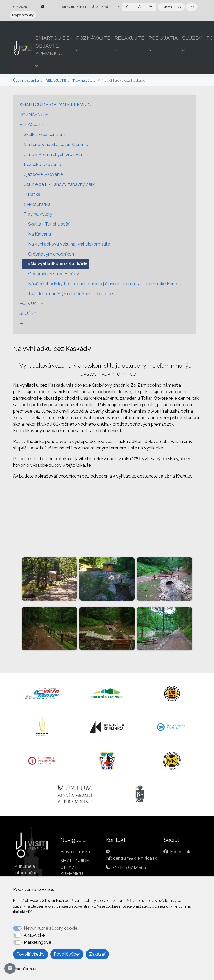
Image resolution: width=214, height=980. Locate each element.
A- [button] (128, 7)
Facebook (180, 852)
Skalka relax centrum (44, 135)
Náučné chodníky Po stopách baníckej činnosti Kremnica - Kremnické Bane (103, 284)
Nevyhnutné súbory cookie (51, 928)
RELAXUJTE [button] (129, 38)
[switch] (17, 935)
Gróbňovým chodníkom (52, 254)
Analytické (34, 935)
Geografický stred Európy (54, 274)
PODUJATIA (31, 304)
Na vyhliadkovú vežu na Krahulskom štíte (69, 244)
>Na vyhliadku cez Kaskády (58, 264)
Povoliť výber (67, 954)
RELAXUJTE (56, 80)
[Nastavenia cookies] (10, 968)
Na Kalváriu (39, 234)
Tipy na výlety (84, 80)
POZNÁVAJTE (34, 115)
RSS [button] (192, 7)
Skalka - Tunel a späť (49, 224)
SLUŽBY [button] (192, 38)
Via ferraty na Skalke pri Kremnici (56, 145)
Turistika (32, 194)
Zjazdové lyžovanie (43, 174)
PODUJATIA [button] (163, 38)
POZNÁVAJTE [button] (93, 38)
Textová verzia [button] (171, 7)
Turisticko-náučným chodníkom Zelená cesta (73, 294)
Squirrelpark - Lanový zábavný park (59, 184)
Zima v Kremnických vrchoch (53, 155)
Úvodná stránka (26, 80)
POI (23, 324)
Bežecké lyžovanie (42, 165)
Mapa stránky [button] (23, 15)
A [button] (139, 7)
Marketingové (37, 942)
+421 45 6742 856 (129, 867)
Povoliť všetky (31, 954)
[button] (37, 66)
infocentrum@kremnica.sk (131, 858)
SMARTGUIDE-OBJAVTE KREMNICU (56, 105)
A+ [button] (151, 7)
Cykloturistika (37, 204)
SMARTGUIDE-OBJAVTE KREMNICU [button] (54, 46)
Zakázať (97, 954)
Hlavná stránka (75, 852)
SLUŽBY (28, 314)
